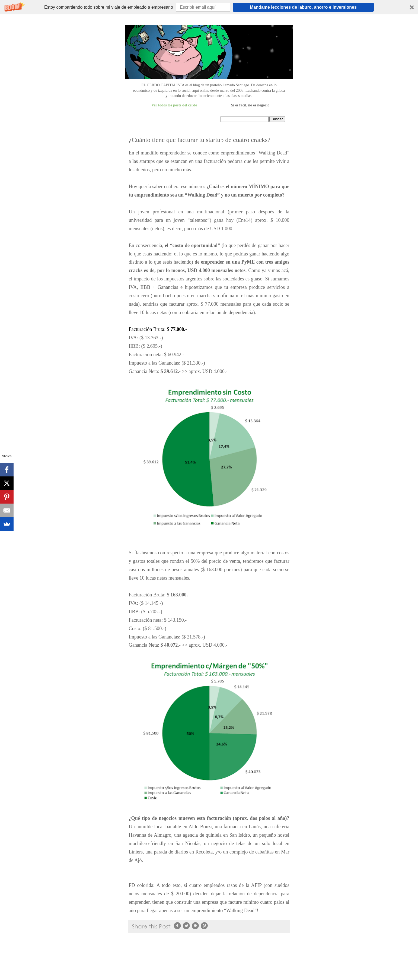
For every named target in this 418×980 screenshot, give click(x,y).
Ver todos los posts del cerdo (174, 105)
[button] (209, 7)
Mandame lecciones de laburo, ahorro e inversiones (303, 7)
